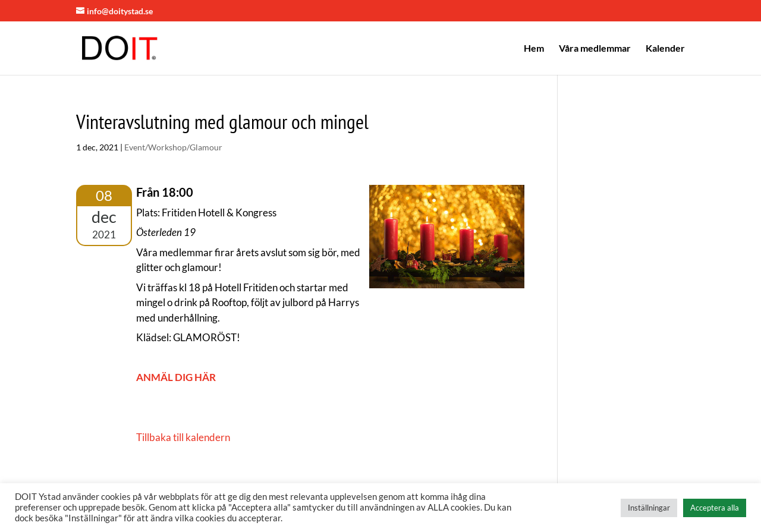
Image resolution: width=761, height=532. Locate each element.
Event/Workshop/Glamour (173, 147)
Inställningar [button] (649, 508)
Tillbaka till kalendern (183, 437)
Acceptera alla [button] (715, 508)
